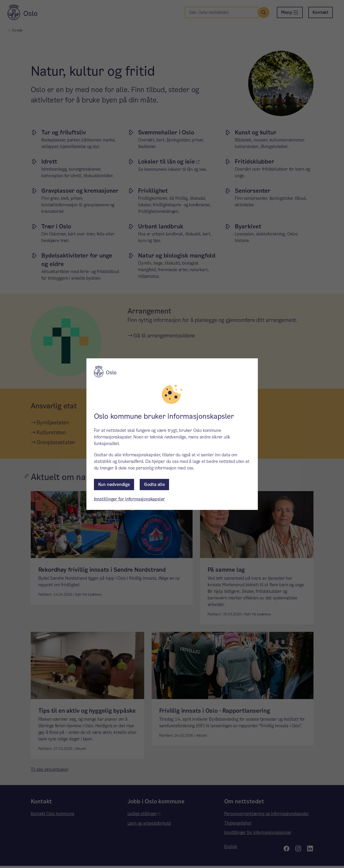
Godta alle (154, 484)
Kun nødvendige (114, 484)
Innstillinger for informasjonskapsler (129, 499)
